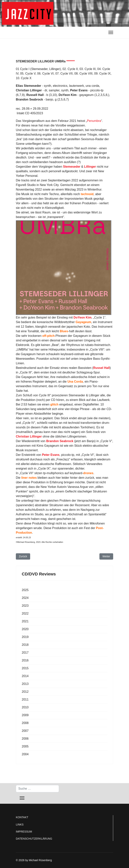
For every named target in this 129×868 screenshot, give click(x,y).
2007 (25, 731)
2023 (25, 606)
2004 (25, 754)
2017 (25, 653)
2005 (25, 746)
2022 (25, 613)
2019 (25, 637)
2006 (25, 739)
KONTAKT (22, 817)
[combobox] (37, 789)
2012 (25, 692)
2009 (25, 715)
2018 (25, 645)
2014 (25, 676)
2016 (25, 660)
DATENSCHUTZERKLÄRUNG (34, 839)
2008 (25, 723)
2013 (25, 684)
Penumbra (94, 121)
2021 (25, 621)
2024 (25, 598)
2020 (25, 629)
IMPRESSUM (24, 832)
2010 (25, 707)
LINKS (20, 825)
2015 (25, 668)
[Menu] (111, 32)
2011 (25, 699)
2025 (25, 590)
